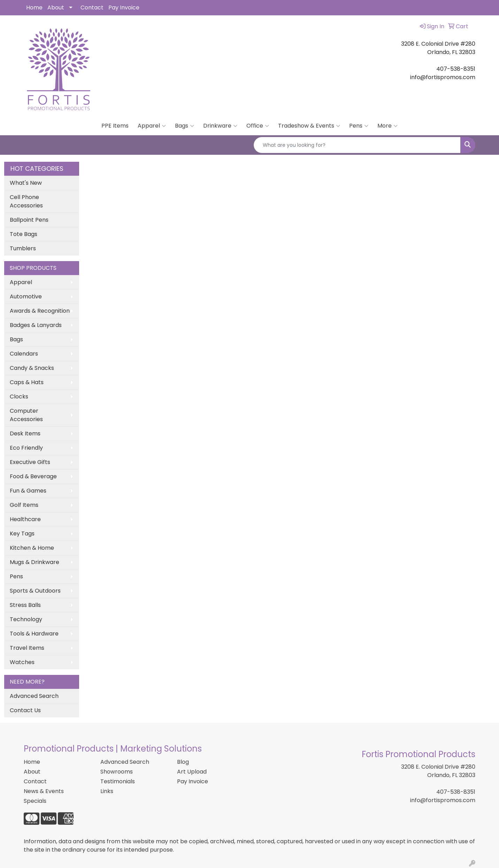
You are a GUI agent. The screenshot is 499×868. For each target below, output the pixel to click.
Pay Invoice (124, 7)
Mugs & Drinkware (34, 562)
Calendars (24, 354)
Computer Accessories (26, 415)
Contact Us (25, 710)
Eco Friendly (26, 448)
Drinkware (220, 126)
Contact (92, 7)
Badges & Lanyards (36, 325)
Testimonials (118, 781)
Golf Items (24, 505)
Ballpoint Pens (29, 220)
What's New (26, 183)
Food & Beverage (33, 476)
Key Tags (22, 534)
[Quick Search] (357, 145)
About (56, 7)
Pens (359, 126)
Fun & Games (28, 491)
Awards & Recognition (40, 311)
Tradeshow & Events (309, 126)
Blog (183, 762)
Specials (35, 801)
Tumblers (23, 248)
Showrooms (117, 772)
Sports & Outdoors (35, 591)
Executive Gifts (30, 462)
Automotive (26, 296)
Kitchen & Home (32, 548)
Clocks (19, 397)
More (387, 126)
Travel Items (27, 648)
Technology (26, 619)
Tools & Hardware (34, 634)
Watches (22, 662)
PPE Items (115, 126)
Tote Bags (24, 234)
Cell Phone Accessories (26, 201)
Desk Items (25, 433)
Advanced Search (34, 696)
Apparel (152, 126)
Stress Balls (25, 605)
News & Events (44, 791)
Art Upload (192, 772)
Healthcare (25, 519)
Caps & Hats (27, 382)
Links (107, 791)
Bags (185, 126)
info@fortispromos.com (443, 800)
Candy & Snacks (32, 368)
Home (34, 7)
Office (258, 126)
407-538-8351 (456, 792)
